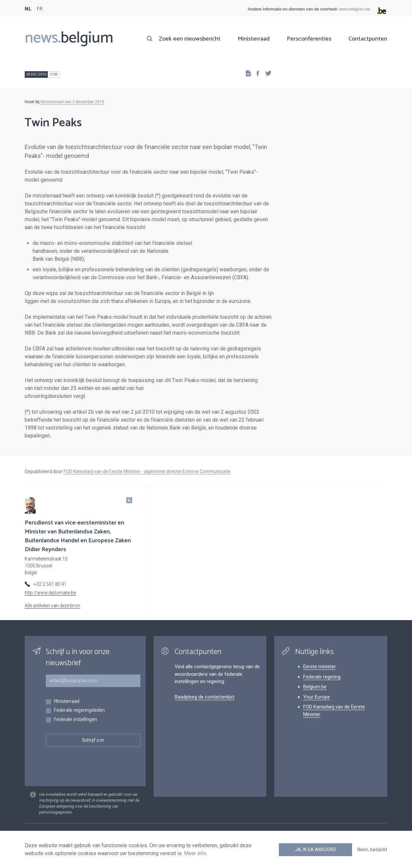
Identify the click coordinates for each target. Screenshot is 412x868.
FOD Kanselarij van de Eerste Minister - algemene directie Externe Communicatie (147, 471)
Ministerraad (254, 39)
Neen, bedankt (372, 850)
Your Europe (317, 697)
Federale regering (322, 677)
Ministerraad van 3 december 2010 (72, 102)
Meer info (195, 853)
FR (40, 9)
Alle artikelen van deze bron (52, 606)
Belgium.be (315, 687)
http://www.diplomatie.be (50, 593)
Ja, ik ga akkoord (315, 850)
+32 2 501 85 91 (50, 584)
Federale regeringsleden (79, 711)
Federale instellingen (75, 720)
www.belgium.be (354, 9)
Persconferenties (309, 39)
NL (28, 9)
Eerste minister (320, 667)
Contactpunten (368, 39)
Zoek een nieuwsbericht (190, 39)
